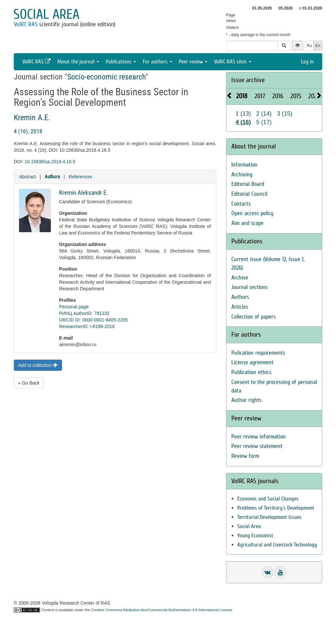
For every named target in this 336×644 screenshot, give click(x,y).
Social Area (249, 526)
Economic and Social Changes (268, 499)
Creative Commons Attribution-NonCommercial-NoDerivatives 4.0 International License (162, 610)
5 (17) (264, 122)
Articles (240, 307)
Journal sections (250, 287)
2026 (314, 96)
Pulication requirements (258, 353)
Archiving (242, 175)
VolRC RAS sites (233, 62)
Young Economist (255, 535)
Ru (309, 46)
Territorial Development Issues (269, 517)
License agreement (252, 362)
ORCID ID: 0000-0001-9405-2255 (93, 320)
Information (244, 165)
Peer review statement (257, 446)
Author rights (246, 400)
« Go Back (29, 383)
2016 (278, 96)
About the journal (78, 62)
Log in (307, 62)
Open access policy (252, 213)
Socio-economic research (106, 77)
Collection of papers (253, 317)
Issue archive (248, 80)
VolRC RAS (26, 24)
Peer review (193, 62)
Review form (245, 456)
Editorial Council (249, 194)
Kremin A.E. (32, 118)
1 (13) (243, 114)
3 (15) (285, 114)
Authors (52, 177)
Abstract (27, 177)
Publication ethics (251, 372)
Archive (240, 278)
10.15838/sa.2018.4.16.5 (50, 162)
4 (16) (243, 122)
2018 (242, 96)
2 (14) (264, 114)
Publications (121, 62)
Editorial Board (248, 184)
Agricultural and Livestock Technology (277, 545)
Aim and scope (247, 223)
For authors (157, 62)
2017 (260, 96)
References (80, 177)
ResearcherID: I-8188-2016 (87, 326)
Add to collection (38, 365)
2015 (296, 96)
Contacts (241, 204)
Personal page (74, 307)
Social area (46, 14)
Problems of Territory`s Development (276, 508)
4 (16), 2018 (28, 131)
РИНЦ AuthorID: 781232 (84, 313)
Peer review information (259, 437)
